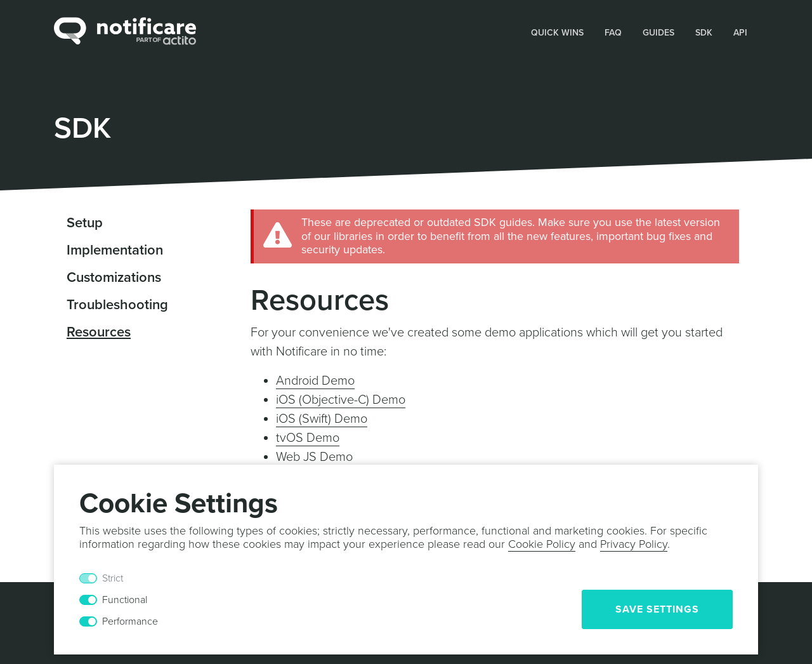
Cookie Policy (542, 544)
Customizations (114, 277)
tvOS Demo (308, 438)
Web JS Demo (314, 457)
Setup (85, 223)
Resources (99, 332)
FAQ (613, 33)
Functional (125, 600)
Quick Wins (557, 33)
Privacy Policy (634, 544)
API (740, 33)
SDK (704, 33)
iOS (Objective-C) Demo (341, 400)
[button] (558, 32)
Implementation (115, 250)
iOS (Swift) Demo (322, 419)
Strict (113, 578)
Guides (658, 33)
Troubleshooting (117, 305)
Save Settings (657, 609)
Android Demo (315, 381)
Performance (130, 621)
